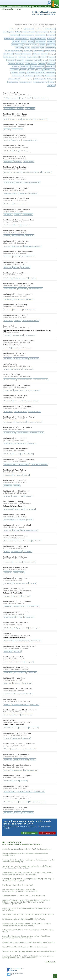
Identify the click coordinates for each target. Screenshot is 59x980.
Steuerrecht (14, 73)
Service (18, 9)
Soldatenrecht (14, 69)
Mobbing (44, 60)
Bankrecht (18, 32)
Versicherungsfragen (27, 79)
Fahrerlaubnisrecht (40, 41)
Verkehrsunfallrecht (14, 79)
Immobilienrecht (50, 48)
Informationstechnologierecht (14, 51)
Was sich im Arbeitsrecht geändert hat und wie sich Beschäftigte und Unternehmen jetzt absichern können (27, 867)
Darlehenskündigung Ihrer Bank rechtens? (18, 885)
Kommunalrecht (27, 54)
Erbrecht (31, 41)
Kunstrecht (44, 54)
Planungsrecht (51, 63)
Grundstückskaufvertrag (31, 44)
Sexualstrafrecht (51, 66)
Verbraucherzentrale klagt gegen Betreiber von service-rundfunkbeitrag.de (29, 951)
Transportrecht (31, 73)
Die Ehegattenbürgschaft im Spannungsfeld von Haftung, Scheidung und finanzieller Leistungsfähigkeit (28, 880)
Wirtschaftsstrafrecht (26, 82)
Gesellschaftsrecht (17, 44)
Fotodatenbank (48, 7)
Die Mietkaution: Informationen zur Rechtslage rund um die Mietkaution (29, 942)
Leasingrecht (22, 57)
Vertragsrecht (51, 79)
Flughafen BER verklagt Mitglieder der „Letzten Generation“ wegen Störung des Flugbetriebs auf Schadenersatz (27, 925)
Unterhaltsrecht (51, 73)
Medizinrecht (29, 60)
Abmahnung (22, 29)
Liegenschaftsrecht (33, 57)
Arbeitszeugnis (40, 29)
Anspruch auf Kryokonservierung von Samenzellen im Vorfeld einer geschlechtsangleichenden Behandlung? (27, 937)
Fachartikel (36, 7)
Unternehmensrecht (18, 76)
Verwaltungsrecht (13, 82)
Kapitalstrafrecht (8, 54)
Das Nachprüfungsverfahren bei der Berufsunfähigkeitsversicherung (27, 849)
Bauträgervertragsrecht (27, 35)
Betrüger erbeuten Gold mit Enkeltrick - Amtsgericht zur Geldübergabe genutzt (28, 931)
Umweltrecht (41, 73)
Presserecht (16, 66)
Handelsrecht (19, 48)
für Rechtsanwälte (7, 9)
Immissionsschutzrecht (37, 48)
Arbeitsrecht (30, 29)
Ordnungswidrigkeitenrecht (16, 63)
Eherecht (24, 41)
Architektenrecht (50, 29)
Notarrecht (52, 60)
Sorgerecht (23, 69)
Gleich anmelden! (29, 833)
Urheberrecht (29, 76)
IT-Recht (27, 48)
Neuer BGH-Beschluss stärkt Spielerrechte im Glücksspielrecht (25, 947)
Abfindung (13, 29)
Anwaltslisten (26, 7)
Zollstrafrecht (51, 85)
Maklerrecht (52, 57)
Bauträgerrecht (15, 35)
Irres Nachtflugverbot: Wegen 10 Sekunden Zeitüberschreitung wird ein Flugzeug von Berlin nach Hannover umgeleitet (28, 957)
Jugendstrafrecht (38, 51)
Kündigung (52, 54)
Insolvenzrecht (28, 51)
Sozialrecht (31, 69)
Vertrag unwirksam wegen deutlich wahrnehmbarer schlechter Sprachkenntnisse (25, 855)
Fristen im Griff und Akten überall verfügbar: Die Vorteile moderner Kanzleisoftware (27, 909)
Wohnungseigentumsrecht (41, 82)
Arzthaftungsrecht (8, 32)
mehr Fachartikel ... (50, 962)
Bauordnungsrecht (43, 32)
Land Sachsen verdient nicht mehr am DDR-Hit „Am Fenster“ (24, 919)
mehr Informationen (47, 833)
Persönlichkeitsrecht (31, 63)
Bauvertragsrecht (40, 35)
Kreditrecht (36, 54)
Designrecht (16, 41)
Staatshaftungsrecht (49, 69)
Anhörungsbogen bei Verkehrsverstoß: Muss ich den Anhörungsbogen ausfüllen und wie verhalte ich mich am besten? (28, 873)
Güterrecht (42, 44)
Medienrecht (20, 60)
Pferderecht (42, 63)
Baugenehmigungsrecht (29, 32)
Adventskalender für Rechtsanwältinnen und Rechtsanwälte (24, 896)
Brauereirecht (51, 38)
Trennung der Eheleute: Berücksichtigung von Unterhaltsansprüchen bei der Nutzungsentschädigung (28, 861)
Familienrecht (51, 41)
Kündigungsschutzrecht (10, 57)
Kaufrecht (18, 54)
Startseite (4, 7)
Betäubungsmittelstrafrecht (38, 38)
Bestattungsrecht (9, 38)
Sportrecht (39, 69)
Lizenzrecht (43, 57)
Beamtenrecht (51, 35)
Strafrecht (22, 73)
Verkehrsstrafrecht (50, 76)
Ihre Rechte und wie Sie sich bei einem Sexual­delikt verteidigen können (28, 915)
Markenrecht (11, 60)
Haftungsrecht (51, 44)
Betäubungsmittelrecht (22, 38)
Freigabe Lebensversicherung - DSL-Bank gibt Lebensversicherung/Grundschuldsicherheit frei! (20, 890)
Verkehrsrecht (39, 76)
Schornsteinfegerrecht (38, 66)
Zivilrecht (52, 82)
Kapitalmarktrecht (50, 51)
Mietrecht (37, 60)
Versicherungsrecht (40, 79)
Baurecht (52, 32)
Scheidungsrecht (25, 66)
